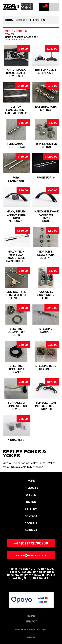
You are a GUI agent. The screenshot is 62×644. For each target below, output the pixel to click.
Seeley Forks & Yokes (17, 39)
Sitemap (31, 637)
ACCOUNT (31, 523)
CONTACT (31, 516)
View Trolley (44, 7)
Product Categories (29, 20)
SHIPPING (31, 530)
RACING (31, 502)
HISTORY (31, 509)
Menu (54, 7)
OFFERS (31, 495)
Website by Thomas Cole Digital (31, 630)
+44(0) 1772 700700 (31, 543)
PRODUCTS (19, 37)
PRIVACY (31, 622)
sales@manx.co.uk (31, 555)
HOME (8, 37)
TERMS (31, 616)
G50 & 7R (32, 37)
